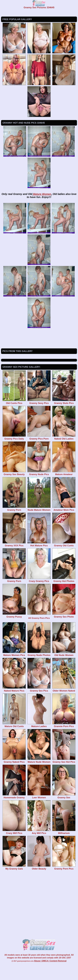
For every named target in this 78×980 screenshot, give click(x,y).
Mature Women (42, 194)
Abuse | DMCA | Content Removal (50, 976)
